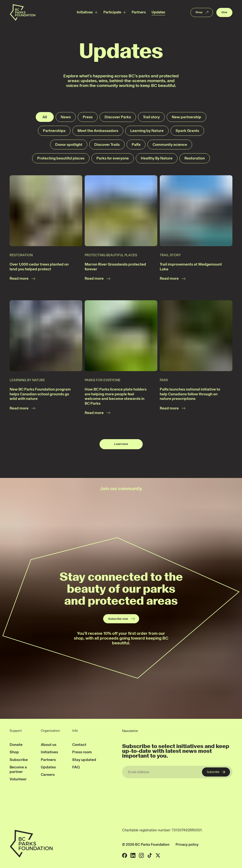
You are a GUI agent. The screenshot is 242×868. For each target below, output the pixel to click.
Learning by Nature (147, 131)
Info (75, 731)
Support (16, 731)
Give (224, 12)
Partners (139, 12)
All (45, 117)
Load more (121, 444)
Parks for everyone (113, 158)
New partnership (186, 117)
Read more (23, 279)
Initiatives (85, 12)
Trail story (151, 117)
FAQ (76, 767)
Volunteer (18, 779)
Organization (50, 731)
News (66, 117)
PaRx (136, 145)
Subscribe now (122, 619)
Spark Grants (187, 131)
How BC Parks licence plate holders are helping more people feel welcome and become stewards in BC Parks (116, 396)
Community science (170, 145)
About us (49, 745)
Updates (158, 12)
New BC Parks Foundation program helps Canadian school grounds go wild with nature (40, 394)
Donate (16, 745)
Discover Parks (118, 117)
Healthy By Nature (157, 158)
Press (88, 117)
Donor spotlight (69, 145)
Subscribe (19, 760)
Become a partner (18, 769)
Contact (79, 745)
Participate (112, 12)
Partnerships (54, 131)
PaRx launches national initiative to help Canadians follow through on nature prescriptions (190, 394)
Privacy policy (187, 845)
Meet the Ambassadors (98, 131)
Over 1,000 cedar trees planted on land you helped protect (39, 267)
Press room (82, 752)
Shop (202, 12)
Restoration (195, 158)
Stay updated (84, 760)
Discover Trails (107, 145)
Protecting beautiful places (61, 158)
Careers (48, 774)
